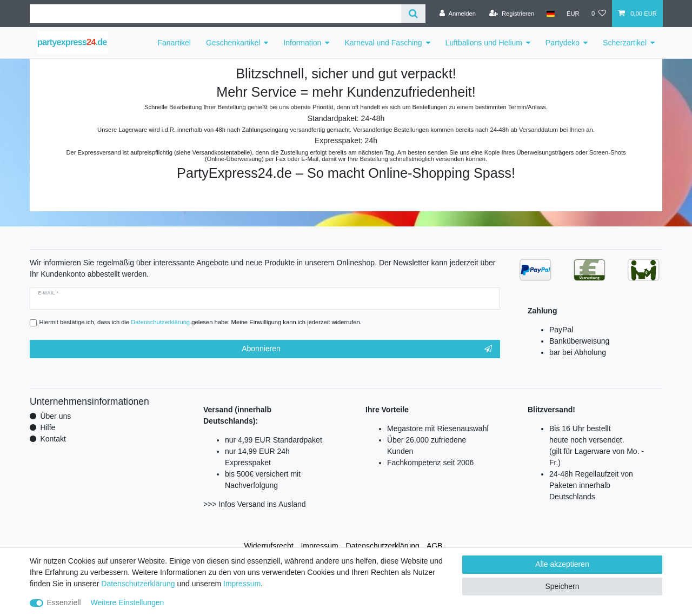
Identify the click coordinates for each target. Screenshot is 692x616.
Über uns (55, 416)
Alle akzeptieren (562, 564)
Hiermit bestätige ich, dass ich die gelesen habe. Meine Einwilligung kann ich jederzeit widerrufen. (201, 322)
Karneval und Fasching (383, 43)
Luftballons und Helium (484, 43)
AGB (435, 546)
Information (302, 43)
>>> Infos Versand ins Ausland (255, 504)
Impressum (319, 546)
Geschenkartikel (233, 43)
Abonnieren (367, 349)
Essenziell (64, 602)
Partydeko (563, 43)
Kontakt (53, 439)
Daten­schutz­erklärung (383, 546)
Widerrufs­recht (269, 546)
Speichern (562, 586)
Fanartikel (174, 43)
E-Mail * (48, 293)
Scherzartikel (625, 43)
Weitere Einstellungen (127, 602)
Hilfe (48, 427)
